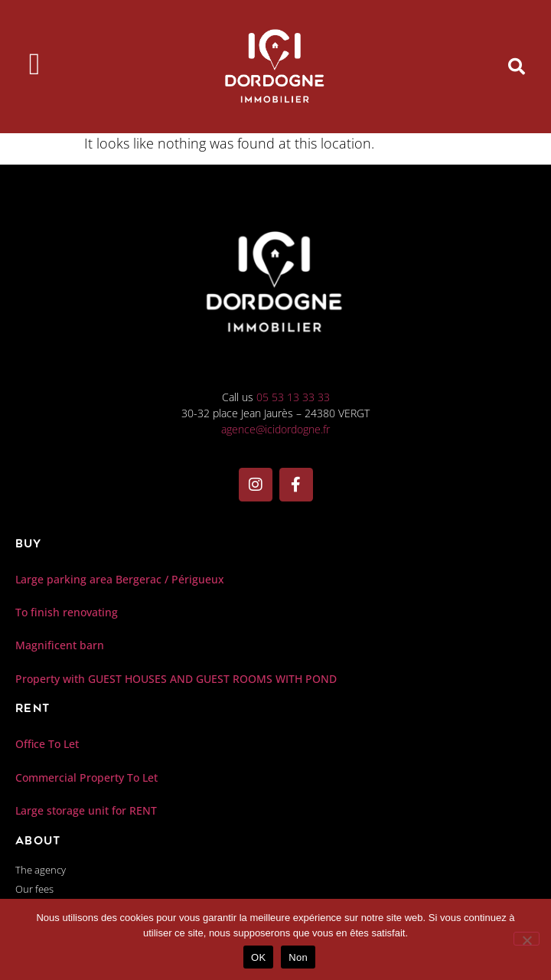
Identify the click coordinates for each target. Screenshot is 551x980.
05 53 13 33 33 (293, 397)
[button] (517, 67)
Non (298, 957)
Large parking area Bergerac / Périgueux (120, 579)
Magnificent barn (60, 645)
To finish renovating (67, 612)
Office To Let (47, 744)
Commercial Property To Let (86, 777)
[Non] (527, 939)
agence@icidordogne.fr (275, 429)
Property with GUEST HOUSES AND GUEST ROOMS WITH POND (176, 679)
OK (258, 957)
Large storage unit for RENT (86, 810)
